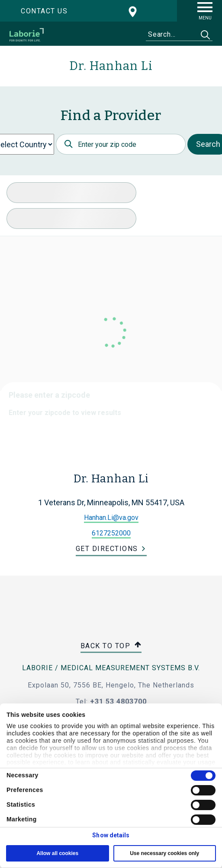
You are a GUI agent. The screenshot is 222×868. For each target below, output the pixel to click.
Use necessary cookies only (164, 853)
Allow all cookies (57, 853)
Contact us (44, 11)
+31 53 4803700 (118, 702)
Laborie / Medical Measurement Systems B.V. (111, 668)
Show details (111, 835)
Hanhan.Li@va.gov (111, 518)
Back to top (111, 646)
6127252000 (111, 533)
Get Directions (107, 549)
